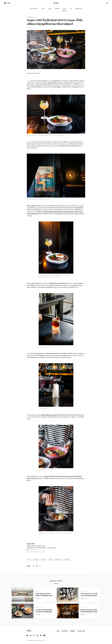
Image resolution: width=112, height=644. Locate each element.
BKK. (29, 631)
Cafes (43, 9)
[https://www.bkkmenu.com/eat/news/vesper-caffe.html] (40, 566)
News (64, 9)
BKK (9, 3)
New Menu (67, 560)
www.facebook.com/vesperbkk (36, 552)
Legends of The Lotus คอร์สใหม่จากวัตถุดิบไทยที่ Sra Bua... (89, 611)
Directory (79, 9)
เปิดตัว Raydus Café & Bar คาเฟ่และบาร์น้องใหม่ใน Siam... (44, 595)
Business (72, 631)
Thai (87, 615)
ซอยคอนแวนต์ (30, 27)
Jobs (58, 631)
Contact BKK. (81, 631)
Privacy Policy (48, 640)
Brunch (43, 560)
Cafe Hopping (58, 560)
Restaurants (34, 9)
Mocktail (37, 17)
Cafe (29, 560)
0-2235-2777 (33, 550)
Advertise (65, 631)
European (36, 560)
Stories (57, 9)
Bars (50, 9)
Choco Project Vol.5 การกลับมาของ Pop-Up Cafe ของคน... (89, 595)
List (71, 9)
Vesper (29, 81)
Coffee (50, 560)
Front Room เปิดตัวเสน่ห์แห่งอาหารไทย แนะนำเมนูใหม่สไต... (44, 611)
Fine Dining (43, 615)
